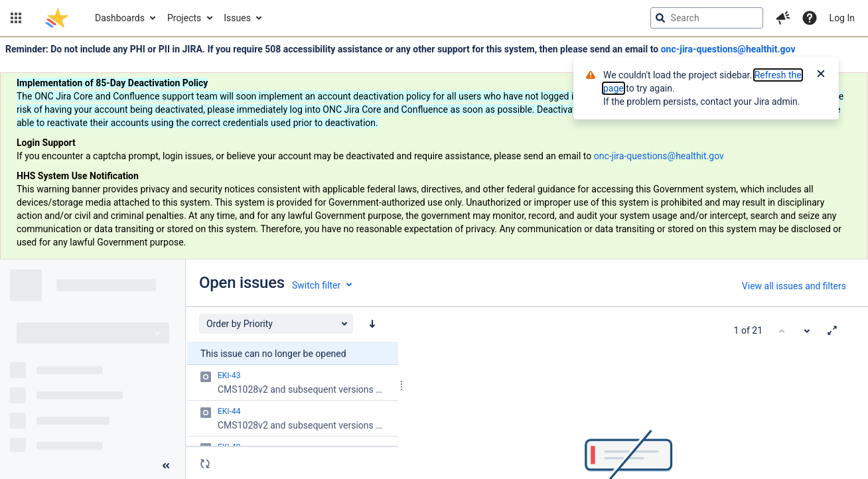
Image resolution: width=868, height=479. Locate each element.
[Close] (821, 75)
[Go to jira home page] (57, 18)
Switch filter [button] (316, 285)
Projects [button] (184, 18)
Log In (842, 18)
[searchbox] (707, 18)
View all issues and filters (794, 286)
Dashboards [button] (120, 18)
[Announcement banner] (434, 148)
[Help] (810, 18)
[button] (16, 18)
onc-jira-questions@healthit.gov (728, 49)
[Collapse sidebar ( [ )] (166, 466)
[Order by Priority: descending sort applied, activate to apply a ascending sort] (372, 324)
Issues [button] (237, 18)
